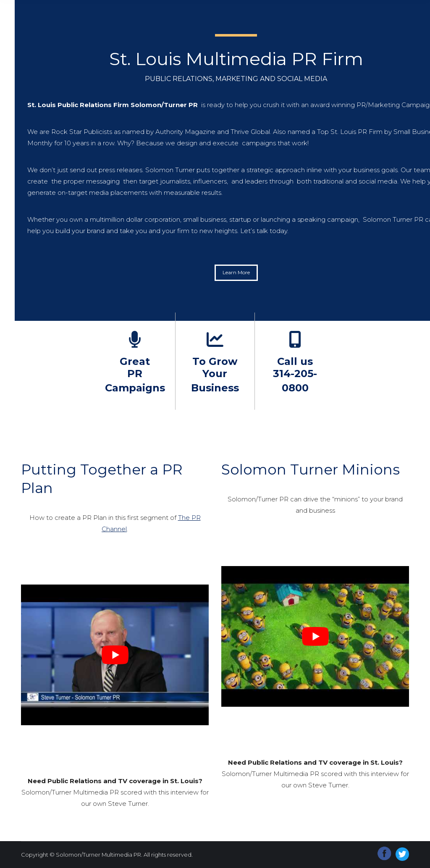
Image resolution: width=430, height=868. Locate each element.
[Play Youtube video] (115, 655)
